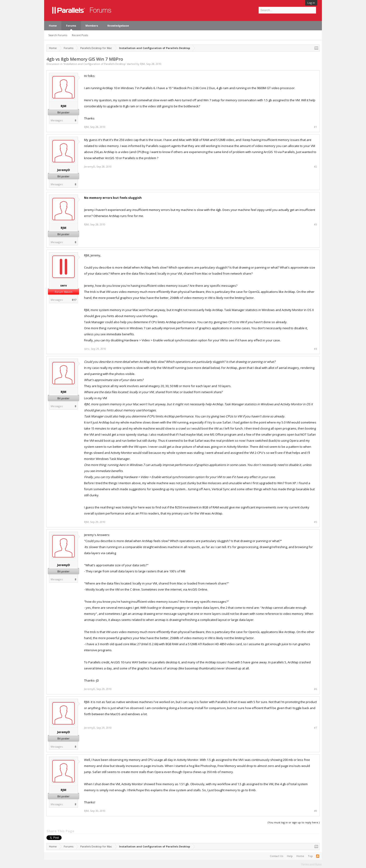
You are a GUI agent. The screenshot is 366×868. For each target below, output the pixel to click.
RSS (318, 856)
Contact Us (276, 856)
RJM (142, 64)
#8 (315, 811)
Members (92, 26)
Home (53, 26)
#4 (315, 349)
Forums (71, 26)
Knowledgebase (118, 26)
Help (290, 856)
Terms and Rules (311, 864)
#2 (315, 167)
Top (310, 856)
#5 (315, 522)
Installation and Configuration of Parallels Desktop (95, 64)
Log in (311, 3)
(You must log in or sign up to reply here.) (294, 822)
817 (74, 300)
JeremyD (64, 170)
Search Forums (58, 35)
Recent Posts (80, 35)
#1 (315, 127)
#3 (315, 224)
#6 (315, 689)
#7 (315, 728)
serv (63, 285)
